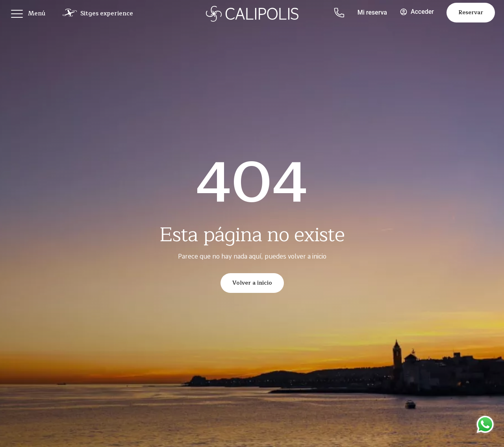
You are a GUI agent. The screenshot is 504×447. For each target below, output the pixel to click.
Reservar (471, 12)
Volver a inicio (252, 283)
